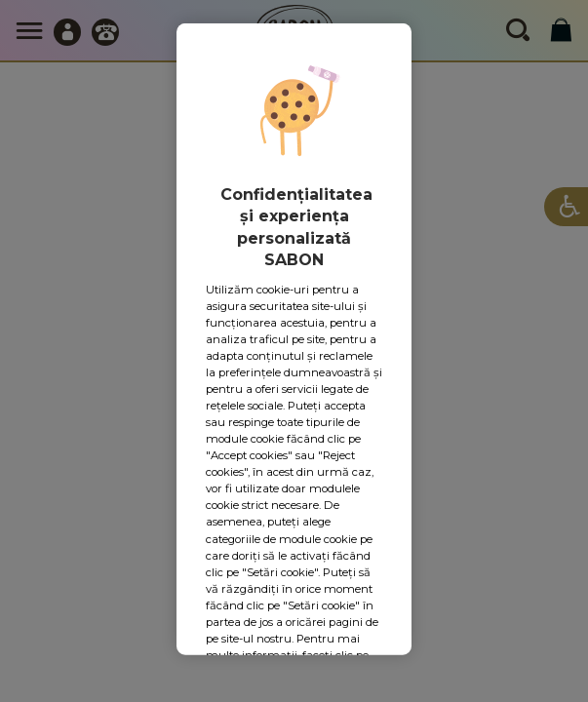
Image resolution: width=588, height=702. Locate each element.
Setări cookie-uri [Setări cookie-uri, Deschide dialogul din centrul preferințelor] (294, 456)
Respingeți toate (288, 513)
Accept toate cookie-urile (294, 580)
